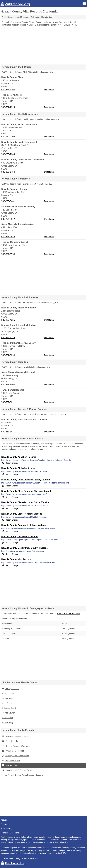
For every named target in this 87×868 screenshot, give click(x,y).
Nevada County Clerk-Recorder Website (22, 514)
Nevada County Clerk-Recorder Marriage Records (27, 491)
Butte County (7, 718)
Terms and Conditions (10, 833)
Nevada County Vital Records (16, 559)
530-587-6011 (8, 402)
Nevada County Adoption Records (19, 457)
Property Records (11, 761)
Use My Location (10, 689)
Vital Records (9, 765)
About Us (5, 820)
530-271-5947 (8, 219)
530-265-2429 (8, 237)
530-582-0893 (8, 355)
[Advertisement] (44, 44)
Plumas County (8, 713)
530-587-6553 (8, 254)
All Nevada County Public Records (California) (23, 775)
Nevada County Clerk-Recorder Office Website (25, 502)
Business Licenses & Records (16, 736)
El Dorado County (9, 708)
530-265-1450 (8, 172)
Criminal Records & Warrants (16, 746)
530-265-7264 (8, 154)
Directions (49, 90)
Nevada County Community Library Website (24, 525)
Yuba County (7, 703)
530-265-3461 (8, 201)
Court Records (10, 741)
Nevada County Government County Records (24, 548)
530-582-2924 (8, 107)
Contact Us (5, 824)
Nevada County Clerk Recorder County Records (26, 480)
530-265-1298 (8, 90)
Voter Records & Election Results (18, 770)
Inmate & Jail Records (13, 751)
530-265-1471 (8, 432)
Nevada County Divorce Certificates (20, 537)
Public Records (8, 17)
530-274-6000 (8, 385)
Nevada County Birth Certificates (18, 468)
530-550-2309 (8, 137)
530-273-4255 (8, 320)
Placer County (8, 693)
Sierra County (8, 698)
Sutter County (8, 723)
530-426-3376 (8, 338)
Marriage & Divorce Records (16, 756)
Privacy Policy (7, 829)
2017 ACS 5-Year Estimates (68, 614)
